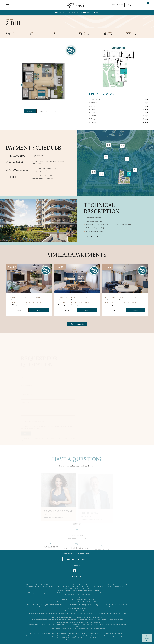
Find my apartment (91, 13)
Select (30, 111)
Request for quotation (138, 4)
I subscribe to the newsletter (77, 559)
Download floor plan (48, 111)
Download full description (97, 237)
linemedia (103, 640)
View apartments (77, 324)
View (19, 310)
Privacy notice (77, 576)
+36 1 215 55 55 (117, 5)
